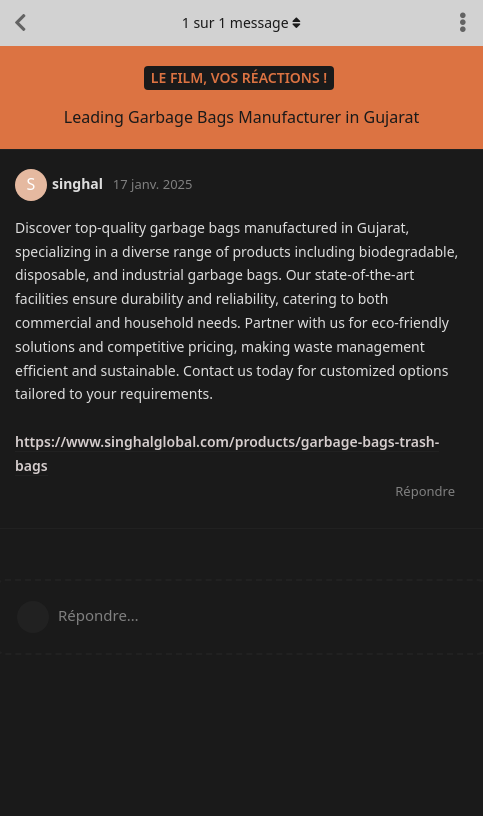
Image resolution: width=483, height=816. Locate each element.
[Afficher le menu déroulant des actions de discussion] (463, 23)
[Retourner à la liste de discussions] (20, 23)
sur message (242, 22)
